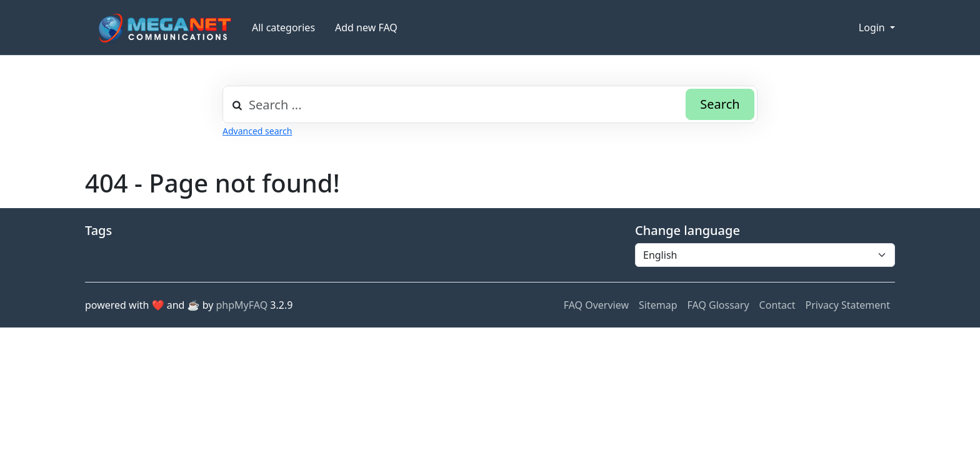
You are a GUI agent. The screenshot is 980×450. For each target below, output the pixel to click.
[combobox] (490, 104)
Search (720, 104)
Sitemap (658, 305)
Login (873, 27)
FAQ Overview (596, 305)
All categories (283, 27)
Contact (777, 305)
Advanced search (257, 131)
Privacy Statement (847, 305)
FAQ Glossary (718, 305)
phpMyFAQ (242, 305)
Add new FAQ (366, 27)
